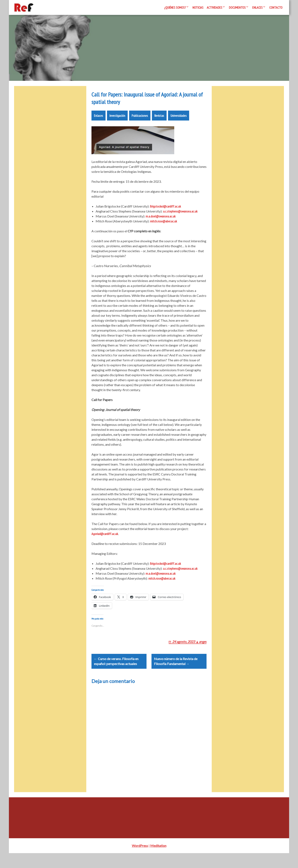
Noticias (198, 7)
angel (203, 651)
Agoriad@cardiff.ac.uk (105, 539)
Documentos (237, 7)
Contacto (276, 7)
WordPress (140, 860)
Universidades (179, 121)
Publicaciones (140, 121)
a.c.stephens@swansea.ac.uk (180, 216)
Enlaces (257, 7)
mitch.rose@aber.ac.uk (163, 226)
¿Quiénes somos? (175, 7)
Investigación (117, 121)
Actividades (214, 7)
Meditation (158, 860)
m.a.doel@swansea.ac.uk (161, 221)
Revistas (159, 121)
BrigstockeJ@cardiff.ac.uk (165, 211)
